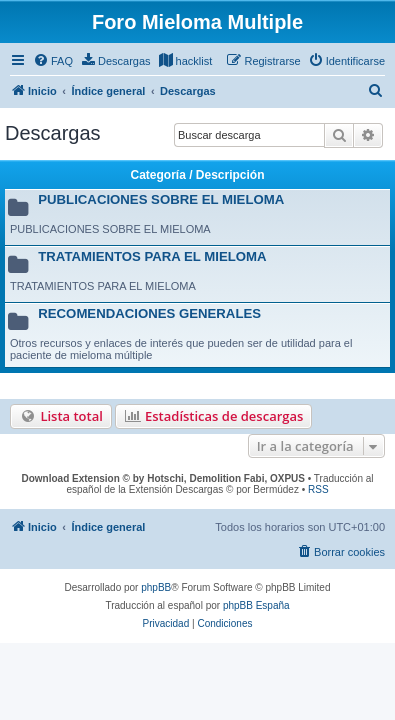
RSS (318, 489)
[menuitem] (53, 61)
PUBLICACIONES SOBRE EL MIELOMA (161, 199)
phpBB (156, 587)
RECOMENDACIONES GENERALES (149, 313)
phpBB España (256, 605)
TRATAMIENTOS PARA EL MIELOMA (152, 256)
